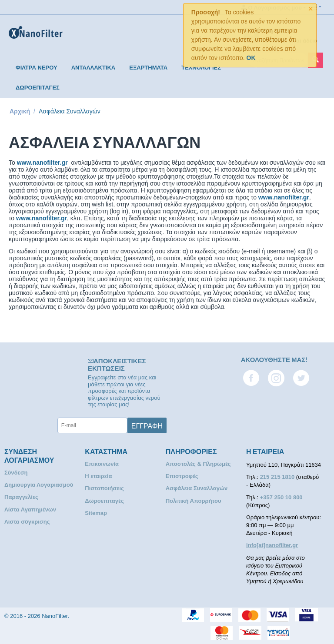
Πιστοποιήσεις (104, 488)
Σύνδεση (16, 473)
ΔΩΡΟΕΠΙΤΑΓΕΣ (38, 88)
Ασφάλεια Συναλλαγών (197, 488)
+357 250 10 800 (281, 497)
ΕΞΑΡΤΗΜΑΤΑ (148, 68)
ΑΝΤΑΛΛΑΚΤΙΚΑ (94, 68)
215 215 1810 (278, 477)
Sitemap (96, 513)
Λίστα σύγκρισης (27, 522)
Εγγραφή (147, 425)
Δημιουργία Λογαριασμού (39, 485)
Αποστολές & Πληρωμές (198, 464)
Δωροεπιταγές (104, 501)
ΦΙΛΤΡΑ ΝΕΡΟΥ (37, 68)
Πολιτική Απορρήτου (194, 501)
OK (251, 58)
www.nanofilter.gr (42, 163)
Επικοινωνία (102, 464)
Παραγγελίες (21, 497)
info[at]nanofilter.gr (272, 545)
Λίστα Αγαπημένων (30, 510)
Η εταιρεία (98, 476)
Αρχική (20, 111)
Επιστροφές (182, 476)
